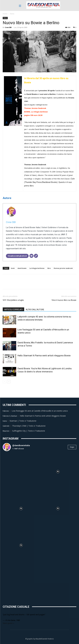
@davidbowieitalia (21, 445)
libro (49, 268)
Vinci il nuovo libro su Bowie (64, 300)
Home (5, 14)
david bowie (22, 268)
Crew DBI (8, 27)
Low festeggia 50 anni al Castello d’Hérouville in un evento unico (40, 411)
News (12, 14)
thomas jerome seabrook (63, 268)
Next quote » (8, 623)
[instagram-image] (21, 472)
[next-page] (9, 382)
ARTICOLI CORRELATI (13, 310)
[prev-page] (4, 382)
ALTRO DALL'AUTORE (35, 310)
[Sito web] (36, 256)
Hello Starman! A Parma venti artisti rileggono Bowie (44, 355)
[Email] (31, 256)
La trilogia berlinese (37, 268)
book (13, 268)
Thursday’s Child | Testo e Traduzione (29, 426)
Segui (72, 447)
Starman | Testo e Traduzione (23, 421)
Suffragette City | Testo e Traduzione (29, 431)
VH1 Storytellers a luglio (13, 300)
